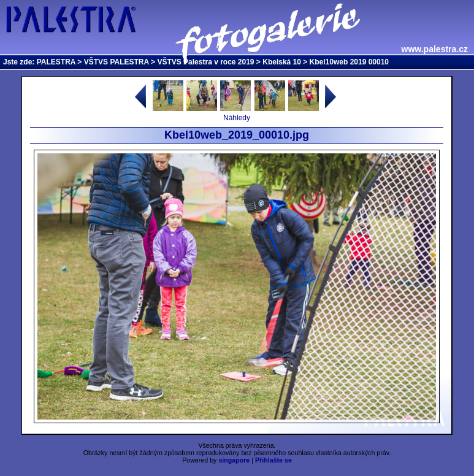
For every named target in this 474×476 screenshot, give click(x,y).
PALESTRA (56, 62)
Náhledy (237, 118)
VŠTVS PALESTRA (117, 62)
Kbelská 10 (282, 62)
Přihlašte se (273, 460)
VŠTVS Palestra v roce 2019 (205, 62)
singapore (234, 460)
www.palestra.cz (435, 49)
